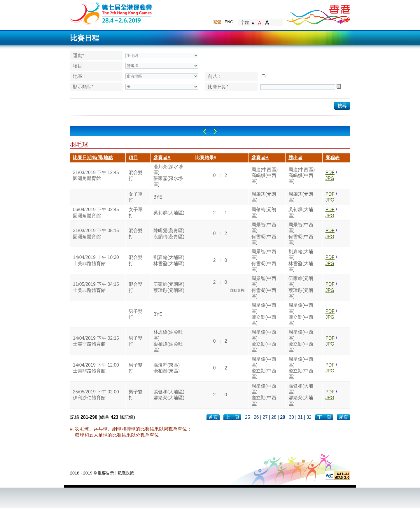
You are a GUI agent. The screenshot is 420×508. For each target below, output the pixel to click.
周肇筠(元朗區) (264, 197)
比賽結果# (206, 158)
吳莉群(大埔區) (169, 213)
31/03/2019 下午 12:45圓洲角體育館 (96, 175)
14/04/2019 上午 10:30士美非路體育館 (96, 260)
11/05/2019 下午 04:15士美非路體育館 (96, 287)
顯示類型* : (84, 87)
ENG (229, 22)
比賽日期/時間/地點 (93, 158)
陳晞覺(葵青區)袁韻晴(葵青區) (169, 233)
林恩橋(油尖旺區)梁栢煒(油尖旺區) (168, 341)
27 (265, 417)
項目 (133, 158)
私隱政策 (126, 473)
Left (205, 131)
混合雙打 (136, 175)
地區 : (79, 76)
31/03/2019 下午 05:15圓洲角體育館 (96, 233)
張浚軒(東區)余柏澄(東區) (167, 368)
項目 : (79, 66)
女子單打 (136, 197)
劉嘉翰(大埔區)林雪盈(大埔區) (169, 260)
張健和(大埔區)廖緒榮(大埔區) (169, 395)
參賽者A (162, 158)
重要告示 (106, 473)
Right (215, 131)
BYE (158, 197)
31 (300, 417)
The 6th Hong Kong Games (111, 13)
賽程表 (332, 158)
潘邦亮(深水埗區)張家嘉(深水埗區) (168, 176)
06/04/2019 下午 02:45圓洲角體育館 (96, 212)
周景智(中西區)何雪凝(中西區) (264, 234)
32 (309, 417)
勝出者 (295, 158)
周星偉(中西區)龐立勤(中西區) (264, 314)
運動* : (80, 56)
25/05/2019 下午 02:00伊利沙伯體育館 (96, 395)
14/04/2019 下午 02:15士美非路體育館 (96, 341)
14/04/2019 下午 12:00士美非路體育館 (96, 368)
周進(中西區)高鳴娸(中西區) (265, 176)
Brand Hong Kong (318, 13)
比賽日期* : (219, 87)
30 (291, 417)
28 (274, 417)
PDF (330, 172)
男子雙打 (136, 314)
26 (256, 417)
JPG (330, 178)
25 (247, 417)
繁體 (217, 22)
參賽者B (260, 158)
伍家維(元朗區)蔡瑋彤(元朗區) (169, 287)
